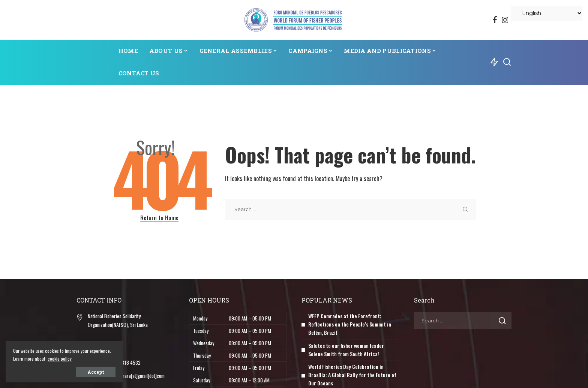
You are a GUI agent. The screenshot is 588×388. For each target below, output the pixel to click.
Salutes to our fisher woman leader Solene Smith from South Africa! (346, 348)
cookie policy (82, 359)
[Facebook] (495, 20)
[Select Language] (547, 13)
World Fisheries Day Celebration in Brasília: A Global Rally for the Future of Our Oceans (352, 373)
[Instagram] (505, 20)
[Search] (507, 62)
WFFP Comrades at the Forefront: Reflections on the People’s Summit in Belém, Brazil (350, 324)
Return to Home (159, 217)
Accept (91, 372)
